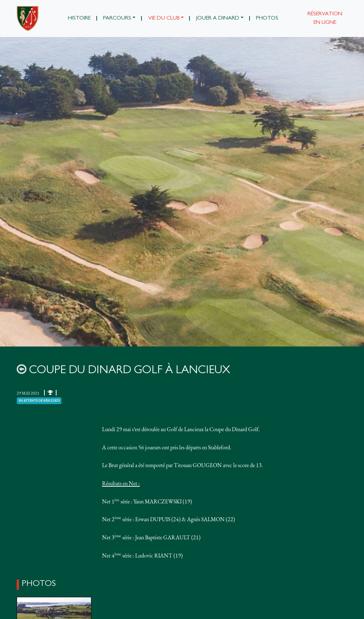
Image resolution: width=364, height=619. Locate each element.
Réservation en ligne (325, 18)
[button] (119, 18)
